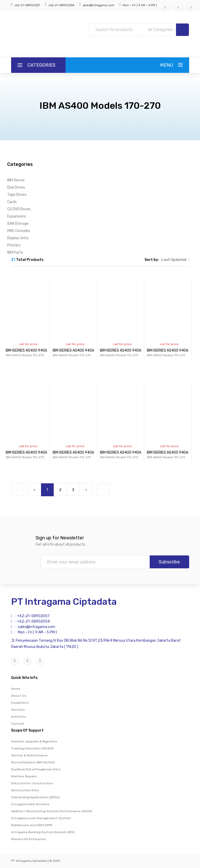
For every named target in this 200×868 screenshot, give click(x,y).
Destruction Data (25, 790)
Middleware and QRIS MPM (32, 825)
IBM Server (16, 180)
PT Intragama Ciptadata (64, 602)
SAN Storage (18, 224)
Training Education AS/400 (32, 748)
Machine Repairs (24, 776)
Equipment (20, 703)
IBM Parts (15, 253)
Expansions (17, 216)
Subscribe (169, 562)
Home (16, 689)
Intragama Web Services (30, 804)
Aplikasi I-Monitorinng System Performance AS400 (52, 811)
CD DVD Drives (19, 209)
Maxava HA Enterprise (29, 839)
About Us (19, 696)
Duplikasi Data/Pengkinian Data (36, 769)
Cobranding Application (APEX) (35, 797)
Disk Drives (16, 187)
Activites (18, 717)
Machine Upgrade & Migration (34, 741)
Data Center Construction (32, 783)
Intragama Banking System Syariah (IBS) (43, 832)
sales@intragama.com (98, 5)
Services (18, 710)
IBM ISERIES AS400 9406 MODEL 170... (37, 353)
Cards (12, 202)
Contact (18, 724)
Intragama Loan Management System (41, 818)
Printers (14, 245)
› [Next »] (86, 490)
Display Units (18, 238)
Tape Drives (17, 195)
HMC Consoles (19, 231)
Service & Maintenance (29, 755)
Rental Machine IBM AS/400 (33, 762)
